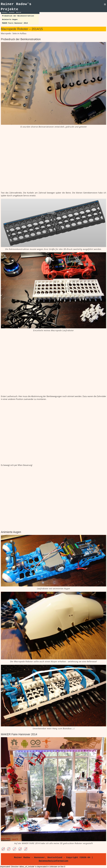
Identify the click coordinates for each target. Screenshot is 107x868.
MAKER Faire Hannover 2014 (15, 23)
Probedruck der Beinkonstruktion (18, 16)
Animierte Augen (10, 20)
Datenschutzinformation (54, 861)
